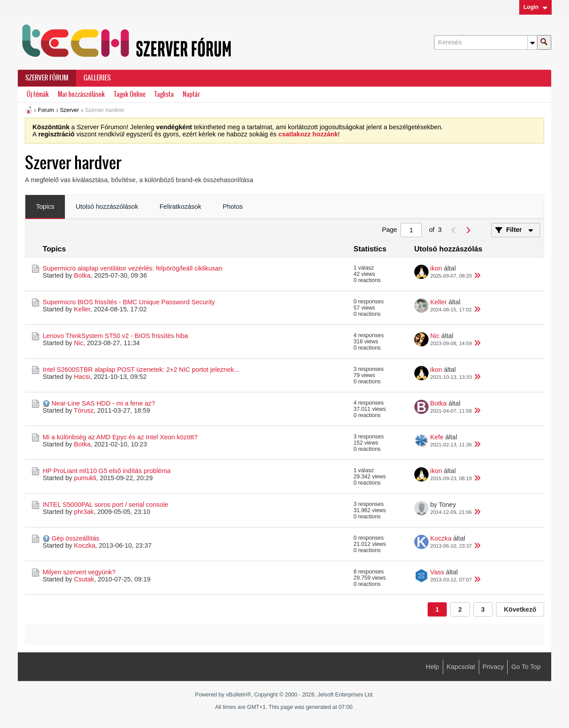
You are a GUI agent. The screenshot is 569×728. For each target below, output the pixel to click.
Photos (233, 207)
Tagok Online (130, 94)
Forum (46, 110)
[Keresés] (485, 42)
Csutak (84, 579)
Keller (82, 309)
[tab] (45, 207)
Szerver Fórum (47, 78)
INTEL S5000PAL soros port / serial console (105, 505)
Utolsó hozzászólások (107, 207)
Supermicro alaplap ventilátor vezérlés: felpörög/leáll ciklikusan (132, 268)
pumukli (85, 478)
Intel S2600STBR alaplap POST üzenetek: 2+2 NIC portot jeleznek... (141, 370)
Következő (520, 609)
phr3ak (84, 512)
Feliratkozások (180, 207)
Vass (437, 572)
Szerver (70, 110)
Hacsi (82, 377)
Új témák (38, 94)
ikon (436, 268)
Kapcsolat (461, 667)
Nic (78, 343)
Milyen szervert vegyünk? (79, 572)
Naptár (191, 94)
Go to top (526, 667)
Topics (45, 207)
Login (535, 7)
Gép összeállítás (76, 538)
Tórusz (84, 410)
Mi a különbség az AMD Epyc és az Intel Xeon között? (120, 437)
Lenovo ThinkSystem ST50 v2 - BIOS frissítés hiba (115, 336)
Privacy (493, 667)
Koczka (84, 545)
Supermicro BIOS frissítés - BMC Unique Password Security (129, 302)
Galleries (97, 78)
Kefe (437, 437)
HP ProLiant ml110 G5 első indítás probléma (107, 471)
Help (433, 667)
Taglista (164, 94)
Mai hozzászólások (81, 94)
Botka (82, 275)
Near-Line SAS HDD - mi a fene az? (103, 403)
